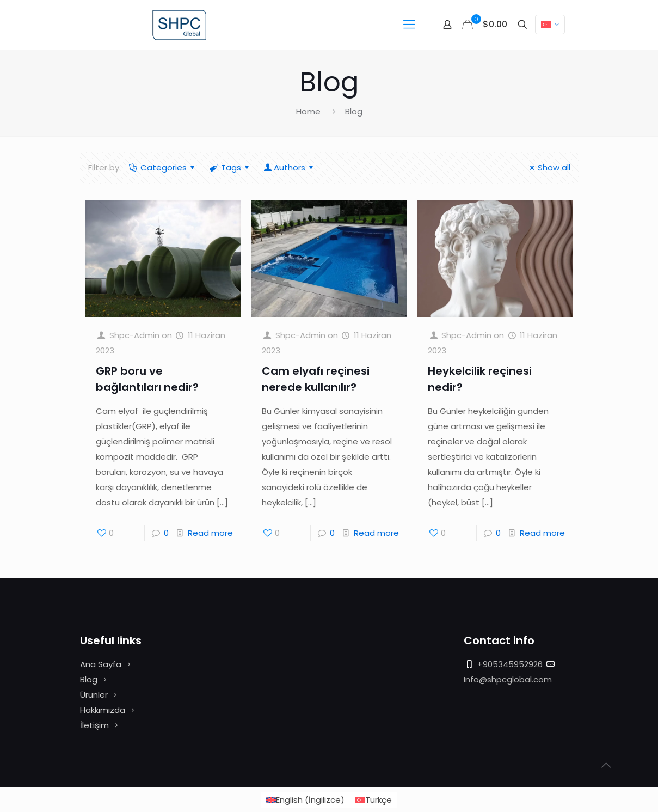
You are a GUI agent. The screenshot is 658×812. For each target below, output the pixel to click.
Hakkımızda (103, 710)
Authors (290, 167)
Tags (230, 167)
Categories (163, 167)
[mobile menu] (409, 25)
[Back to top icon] (606, 765)
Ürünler (94, 695)
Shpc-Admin (134, 335)
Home (308, 111)
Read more (210, 533)
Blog (89, 679)
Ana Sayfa (101, 664)
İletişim (94, 725)
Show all (548, 167)
